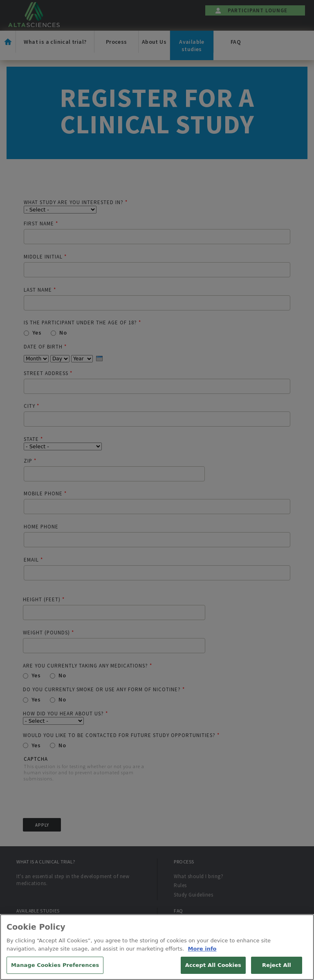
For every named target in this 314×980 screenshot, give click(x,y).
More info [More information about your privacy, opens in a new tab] (202, 957)
